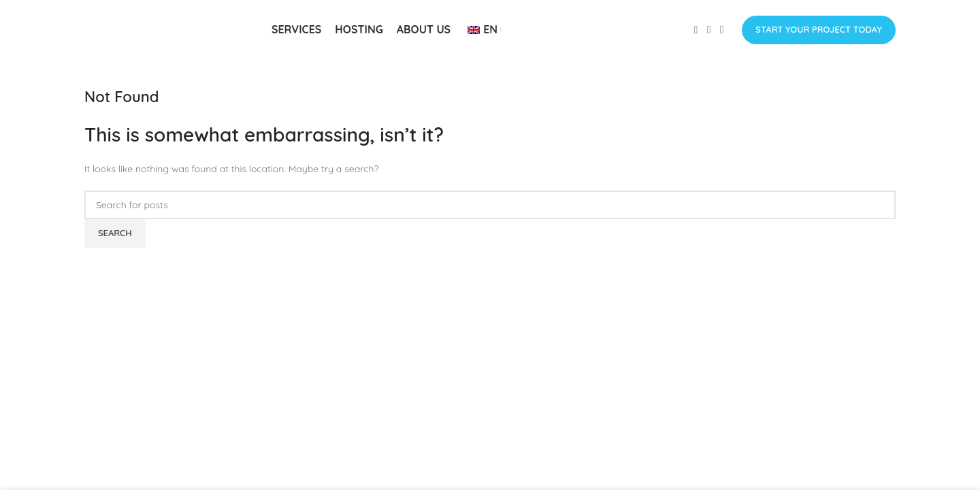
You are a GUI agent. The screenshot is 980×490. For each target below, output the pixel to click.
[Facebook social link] (696, 31)
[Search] (490, 206)
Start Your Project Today (819, 30)
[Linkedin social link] (722, 31)
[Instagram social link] (709, 31)
